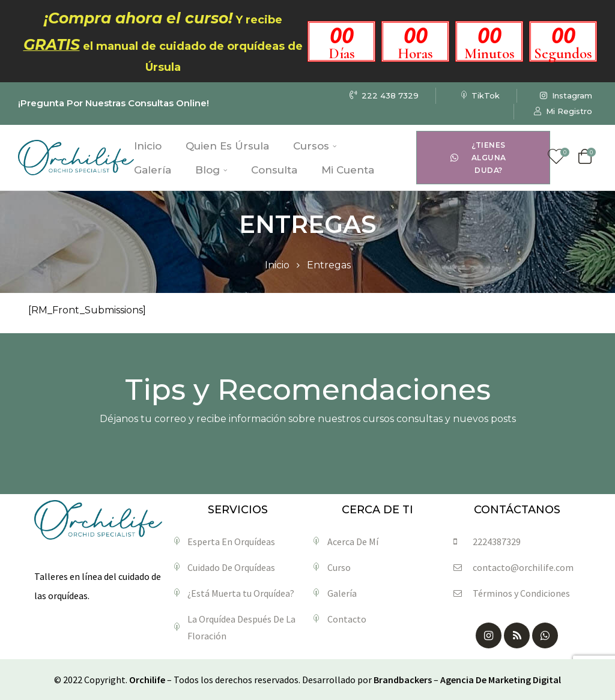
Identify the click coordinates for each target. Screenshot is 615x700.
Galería (153, 170)
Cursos (315, 146)
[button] (483, 158)
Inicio (148, 146)
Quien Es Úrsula (227, 146)
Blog (211, 170)
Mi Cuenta (348, 170)
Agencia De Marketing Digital (501, 680)
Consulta (274, 170)
